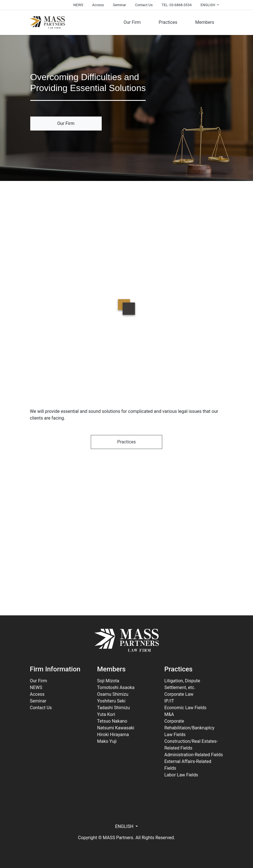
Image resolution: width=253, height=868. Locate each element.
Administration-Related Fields (193, 755)
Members (205, 22)
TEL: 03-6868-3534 (177, 5)
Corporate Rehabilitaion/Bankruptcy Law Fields (189, 728)
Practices (168, 22)
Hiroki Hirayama (113, 735)
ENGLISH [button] (208, 5)
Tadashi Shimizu (113, 708)
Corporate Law (179, 694)
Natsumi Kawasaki (116, 728)
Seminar (119, 5)
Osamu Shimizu (113, 694)
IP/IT (169, 701)
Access (98, 5)
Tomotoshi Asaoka (116, 687)
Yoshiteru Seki (111, 701)
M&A (169, 714)
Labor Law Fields (181, 775)
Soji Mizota (108, 681)
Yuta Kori (106, 714)
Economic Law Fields (185, 708)
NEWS (78, 5)
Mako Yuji (107, 741)
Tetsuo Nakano (112, 721)
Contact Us (144, 5)
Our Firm (132, 22)
